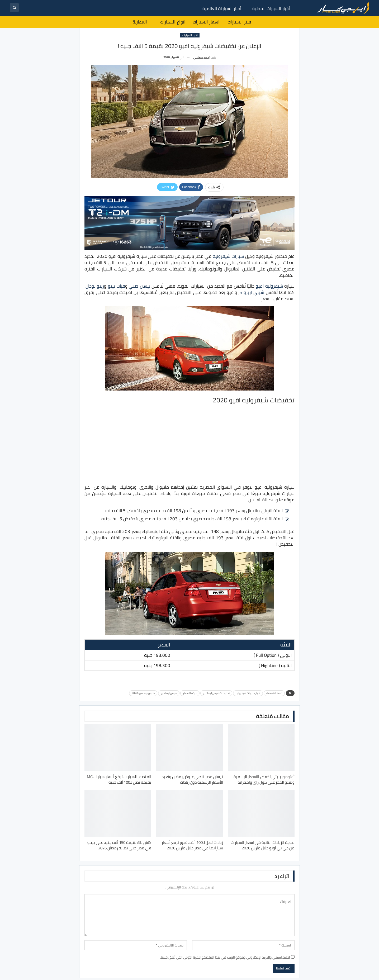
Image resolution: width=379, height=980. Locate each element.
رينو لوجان (95, 286)
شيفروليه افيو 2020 (143, 693)
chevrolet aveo (274, 693)
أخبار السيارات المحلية (271, 8)
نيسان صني (139, 286)
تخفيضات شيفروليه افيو (216, 693)
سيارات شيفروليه (228, 256)
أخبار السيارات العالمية (222, 8)
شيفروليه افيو (269, 286)
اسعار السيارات (206, 22)
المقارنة (140, 22)
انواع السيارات (173, 22)
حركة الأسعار (190, 693)
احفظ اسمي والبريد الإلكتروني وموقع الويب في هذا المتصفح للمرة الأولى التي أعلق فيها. (225, 957)
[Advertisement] (189, 444)
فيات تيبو (117, 286)
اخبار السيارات (190, 35)
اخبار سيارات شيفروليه (248, 693)
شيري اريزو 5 (252, 292)
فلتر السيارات (239, 22)
